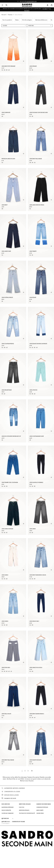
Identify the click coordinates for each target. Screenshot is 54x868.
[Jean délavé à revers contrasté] (41, 328)
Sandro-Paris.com (32, 1)
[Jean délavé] (41, 282)
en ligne (45, 8)
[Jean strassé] (41, 51)
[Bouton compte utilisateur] (48, 5)
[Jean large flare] (13, 236)
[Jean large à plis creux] (41, 652)
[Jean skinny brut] (41, 606)
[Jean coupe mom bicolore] (41, 421)
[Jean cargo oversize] (13, 513)
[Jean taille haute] (13, 698)
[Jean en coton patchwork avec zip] (13, 421)
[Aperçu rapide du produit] (24, 61)
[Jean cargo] (13, 560)
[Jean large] (41, 513)
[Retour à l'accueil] (27, 5)
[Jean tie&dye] (41, 236)
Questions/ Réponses (8, 807)
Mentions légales (24, 810)
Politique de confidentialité (27, 813)
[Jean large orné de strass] (41, 190)
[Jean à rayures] (13, 652)
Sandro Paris (40, 813)
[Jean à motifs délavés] (41, 745)
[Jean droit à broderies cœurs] (41, 560)
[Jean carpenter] (13, 97)
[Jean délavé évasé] (13, 375)
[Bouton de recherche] (6, 5)
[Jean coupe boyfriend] (13, 328)
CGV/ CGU (22, 807)
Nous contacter (6, 810)
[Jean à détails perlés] (13, 282)
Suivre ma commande (8, 813)
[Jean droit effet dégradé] (13, 51)
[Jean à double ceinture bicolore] (41, 97)
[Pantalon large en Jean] (13, 143)
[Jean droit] (13, 190)
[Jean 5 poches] (41, 375)
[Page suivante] (32, 771)
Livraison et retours (42, 807)
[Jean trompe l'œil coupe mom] (13, 467)
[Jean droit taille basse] (41, 143)
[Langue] (9, 818)
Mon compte (40, 810)
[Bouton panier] (52, 5)
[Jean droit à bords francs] (41, 698)
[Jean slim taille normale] (41, 467)
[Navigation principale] (2, 5)
